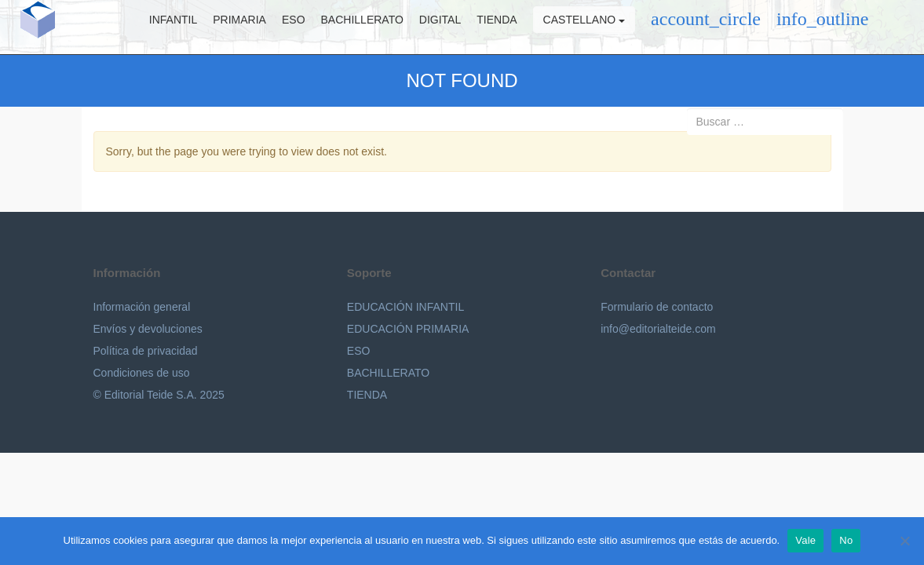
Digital (449, 27)
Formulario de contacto (657, 307)
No (846, 540)
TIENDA (367, 395)
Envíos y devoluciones (148, 329)
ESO (302, 27)
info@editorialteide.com (658, 329)
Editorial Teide (29, 27)
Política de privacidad (146, 351)
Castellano (593, 27)
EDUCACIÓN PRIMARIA (408, 329)
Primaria (248, 27)
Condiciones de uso (142, 373)
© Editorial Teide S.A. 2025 (159, 395)
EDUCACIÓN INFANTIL (405, 307)
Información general (142, 307)
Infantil (182, 27)
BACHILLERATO (388, 373)
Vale (805, 540)
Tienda (505, 27)
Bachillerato (370, 27)
